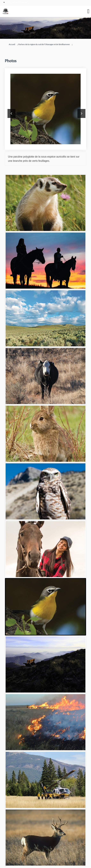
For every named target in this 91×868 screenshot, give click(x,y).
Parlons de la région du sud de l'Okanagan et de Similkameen (44, 44)
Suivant (81, 113)
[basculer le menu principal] (88, 11)
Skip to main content (18, 2)
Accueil (12, 44)
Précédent (11, 113)
